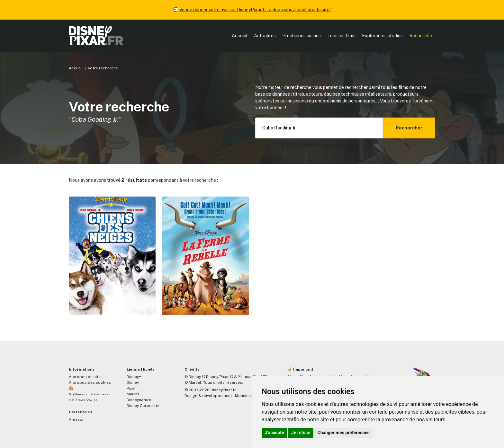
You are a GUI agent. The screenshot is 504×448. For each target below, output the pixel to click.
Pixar (131, 388)
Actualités (265, 36)
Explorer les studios (382, 36)
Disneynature (139, 400)
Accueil (240, 36)
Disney (133, 382)
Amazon (77, 419)
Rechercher (409, 128)
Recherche (421, 36)
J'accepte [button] (274, 433)
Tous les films (341, 36)
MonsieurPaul (248, 396)
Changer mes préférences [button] (344, 433)
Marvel (133, 394)
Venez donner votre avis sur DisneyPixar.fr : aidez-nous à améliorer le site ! (255, 10)
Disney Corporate (143, 406)
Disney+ (134, 377)
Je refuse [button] (301, 433)
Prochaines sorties (301, 36)
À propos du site (85, 377)
